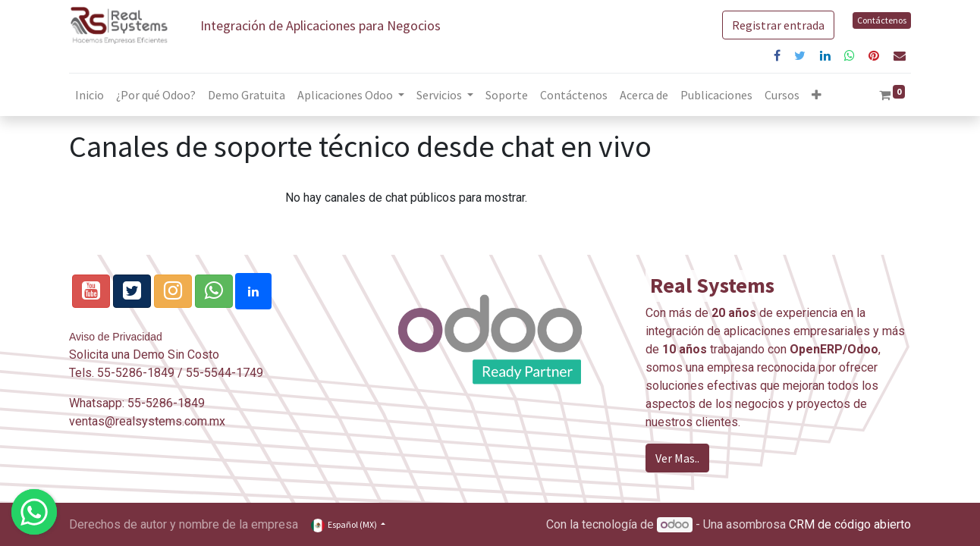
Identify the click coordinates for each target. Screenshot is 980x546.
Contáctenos (882, 20)
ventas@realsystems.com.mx (147, 421)
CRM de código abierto (850, 524)
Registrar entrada (778, 25)
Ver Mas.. (677, 458)
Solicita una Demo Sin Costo (144, 355)
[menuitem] (90, 95)
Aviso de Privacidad (116, 337)
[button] (817, 95)
